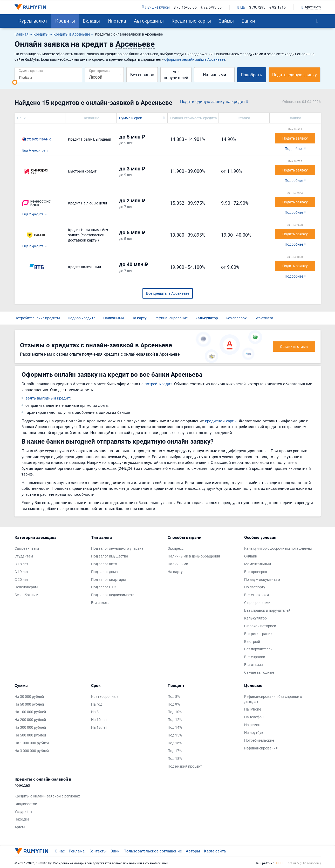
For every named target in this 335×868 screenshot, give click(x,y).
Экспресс (176, 548)
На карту (139, 318)
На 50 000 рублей (29, 704)
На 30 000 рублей (29, 696)
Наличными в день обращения (194, 556)
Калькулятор (207, 318)
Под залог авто (104, 564)
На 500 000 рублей (30, 735)
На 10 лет (99, 719)
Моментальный (258, 564)
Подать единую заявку (295, 75)
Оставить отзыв (294, 346)
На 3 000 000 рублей (32, 751)
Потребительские (259, 740)
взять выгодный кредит (48, 398)
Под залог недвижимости (113, 595)
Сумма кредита (31, 70)
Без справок (142, 75)
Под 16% (175, 743)
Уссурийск (23, 812)
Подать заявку (295, 138)
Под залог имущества (110, 556)
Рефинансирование (171, 318)
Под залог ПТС (104, 587)
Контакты (98, 851)
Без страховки (257, 595)
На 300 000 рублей (30, 727)
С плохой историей (260, 626)
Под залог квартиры (108, 579)
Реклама (77, 851)
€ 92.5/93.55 (211, 7)
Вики (115, 851)
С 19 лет (21, 572)
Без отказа (264, 318)
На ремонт (253, 725)
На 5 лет (98, 712)
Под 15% (175, 735)
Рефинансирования (261, 748)
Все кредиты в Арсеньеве (168, 293)
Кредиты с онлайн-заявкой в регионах (47, 796)
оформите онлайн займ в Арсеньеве (195, 59)
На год (97, 704)
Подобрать (251, 75)
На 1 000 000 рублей (32, 743)
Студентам (24, 556)
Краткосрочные (105, 696)
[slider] (15, 82)
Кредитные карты (191, 21)
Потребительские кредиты (37, 318)
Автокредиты (149, 21)
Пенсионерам (26, 587)
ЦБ (241, 7)
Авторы (193, 851)
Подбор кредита (82, 318)
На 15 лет (99, 727)
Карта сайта (215, 851)
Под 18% (175, 758)
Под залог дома (104, 572)
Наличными (214, 75)
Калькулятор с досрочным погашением (278, 548)
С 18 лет (21, 564)
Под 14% (175, 727)
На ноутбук (254, 732)
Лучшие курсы (156, 7)
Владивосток (26, 804)
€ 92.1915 (278, 7)
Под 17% (175, 751)
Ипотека (117, 21)
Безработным (26, 595)
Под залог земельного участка (117, 548)
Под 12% (175, 719)
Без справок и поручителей (267, 610)
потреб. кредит (158, 384)
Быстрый (252, 641)
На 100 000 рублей (30, 712)
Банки (248, 21)
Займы (226, 21)
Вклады (91, 21)
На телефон (254, 717)
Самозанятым (27, 548)
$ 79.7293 (257, 7)
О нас (60, 851)
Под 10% (175, 712)
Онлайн (251, 556)
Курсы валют (33, 21)
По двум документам (262, 579)
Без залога (100, 602)
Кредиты (65, 21)
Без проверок (256, 572)
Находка (22, 819)
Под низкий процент (185, 766)
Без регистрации (258, 634)
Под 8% (174, 696)
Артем (20, 827)
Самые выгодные (259, 672)
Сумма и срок (131, 118)
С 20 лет (21, 579)
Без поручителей (176, 75)
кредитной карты (221, 421)
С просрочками (257, 602)
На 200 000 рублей (30, 719)
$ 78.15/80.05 (185, 7)
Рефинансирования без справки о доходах (273, 699)
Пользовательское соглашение (153, 851)
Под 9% (174, 704)
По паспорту (255, 587)
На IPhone (253, 709)
